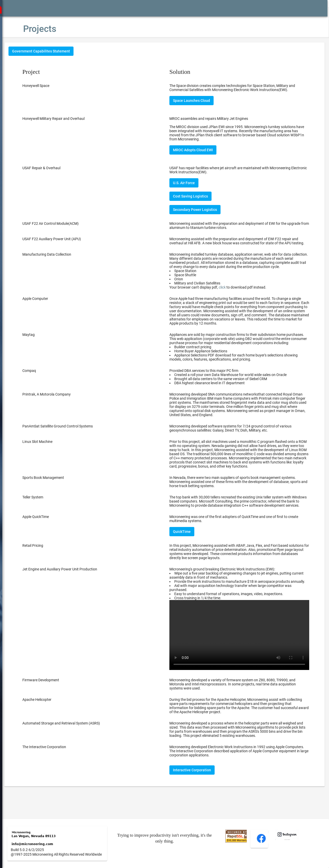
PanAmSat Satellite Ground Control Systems (73, 434)
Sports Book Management (59, 490)
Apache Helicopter (52, 716)
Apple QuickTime (51, 533)
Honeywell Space (51, 86)
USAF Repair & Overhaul (57, 168)
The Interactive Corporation (60, 764)
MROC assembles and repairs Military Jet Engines (216, 119)
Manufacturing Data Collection (62, 258)
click (230, 291)
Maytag (44, 339)
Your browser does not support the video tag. (243, 654)
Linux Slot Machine (53, 450)
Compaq (45, 379)
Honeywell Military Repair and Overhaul (69, 119)
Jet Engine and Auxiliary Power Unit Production (75, 586)
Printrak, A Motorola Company (62, 402)
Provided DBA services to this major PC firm (243, 385)
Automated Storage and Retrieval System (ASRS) (77, 740)
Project (47, 72)
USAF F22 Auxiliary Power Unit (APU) (67, 239)
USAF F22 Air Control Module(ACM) (66, 223)
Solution (188, 72)
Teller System (48, 509)
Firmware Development (56, 697)
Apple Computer (51, 303)
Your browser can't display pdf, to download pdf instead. (226, 291)
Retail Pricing (48, 562)
